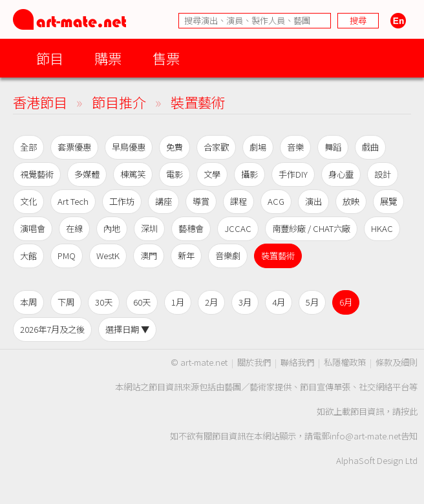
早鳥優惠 (129, 147)
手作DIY (293, 174)
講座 (164, 201)
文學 (212, 174)
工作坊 (122, 201)
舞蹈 (333, 147)
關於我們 (254, 362)
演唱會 (33, 228)
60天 (142, 302)
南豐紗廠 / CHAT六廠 (311, 228)
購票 (108, 58)
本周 (28, 302)
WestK (108, 256)
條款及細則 (397, 362)
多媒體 (87, 174)
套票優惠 (74, 147)
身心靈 (341, 174)
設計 (383, 174)
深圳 (149, 228)
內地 (112, 228)
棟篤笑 (133, 174)
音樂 (295, 147)
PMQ (67, 256)
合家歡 (216, 147)
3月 (245, 302)
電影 (175, 174)
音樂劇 (228, 256)
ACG (276, 201)
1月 (178, 302)
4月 (279, 302)
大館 (28, 256)
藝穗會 (191, 228)
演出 (313, 201)
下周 (66, 302)
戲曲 (370, 147)
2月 (211, 302)
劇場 (258, 147)
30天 (104, 302)
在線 (74, 228)
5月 (312, 302)
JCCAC (238, 228)
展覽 (388, 201)
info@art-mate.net (365, 436)
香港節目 (40, 102)
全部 (28, 147)
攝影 (249, 174)
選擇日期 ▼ (127, 329)
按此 (409, 411)
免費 (175, 147)
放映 (351, 201)
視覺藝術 (37, 174)
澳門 (149, 256)
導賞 (201, 201)
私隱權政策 (345, 362)
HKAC (382, 228)
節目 (50, 58)
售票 (166, 58)
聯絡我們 (297, 362)
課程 (238, 201)
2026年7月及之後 (52, 329)
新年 (186, 256)
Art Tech (73, 201)
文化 (28, 201)
